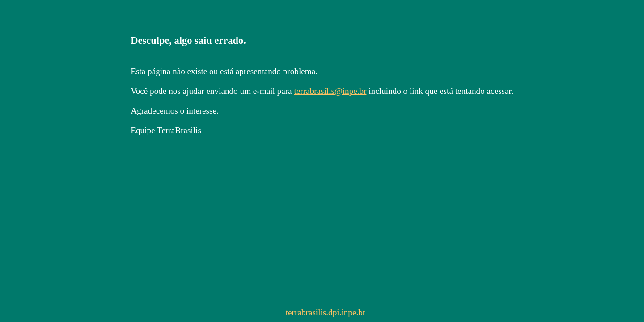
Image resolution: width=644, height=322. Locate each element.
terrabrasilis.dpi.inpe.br (326, 312)
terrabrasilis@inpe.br (330, 91)
